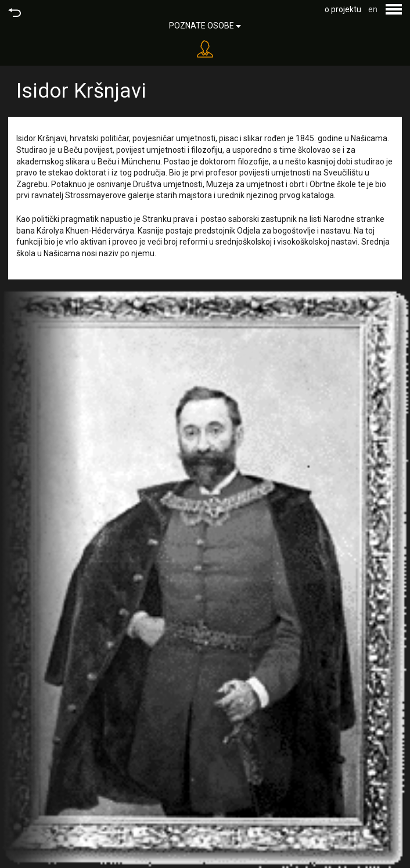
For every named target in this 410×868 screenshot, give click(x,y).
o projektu (343, 9)
